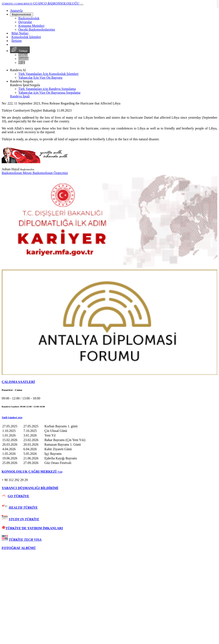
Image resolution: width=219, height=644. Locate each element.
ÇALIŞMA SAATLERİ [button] (18, 382)
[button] (110, 418)
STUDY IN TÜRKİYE (24, 519)
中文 (22, 63)
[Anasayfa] (16, 11)
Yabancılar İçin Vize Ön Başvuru (40, 78)
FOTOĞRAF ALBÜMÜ (19, 548)
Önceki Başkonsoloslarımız (37, 29)
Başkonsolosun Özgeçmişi (50, 173)
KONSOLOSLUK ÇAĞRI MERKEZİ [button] (32, 472)
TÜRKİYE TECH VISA (25, 540)
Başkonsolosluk (22, 14)
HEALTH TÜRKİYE (23, 508)
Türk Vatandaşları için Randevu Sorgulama (47, 89)
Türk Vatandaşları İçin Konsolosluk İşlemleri (48, 74)
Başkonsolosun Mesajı (17, 173)
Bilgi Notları (20, 33)
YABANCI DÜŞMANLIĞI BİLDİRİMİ (30, 488)
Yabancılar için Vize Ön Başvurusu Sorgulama (49, 93)
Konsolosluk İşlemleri (26, 37)
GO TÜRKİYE (18, 496)
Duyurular (25, 22)
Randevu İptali (20, 96)
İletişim (17, 41)
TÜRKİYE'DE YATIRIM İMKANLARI (32, 528)
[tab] (110, 382)
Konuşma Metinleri (31, 26)
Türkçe (20, 50)
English (23, 59)
